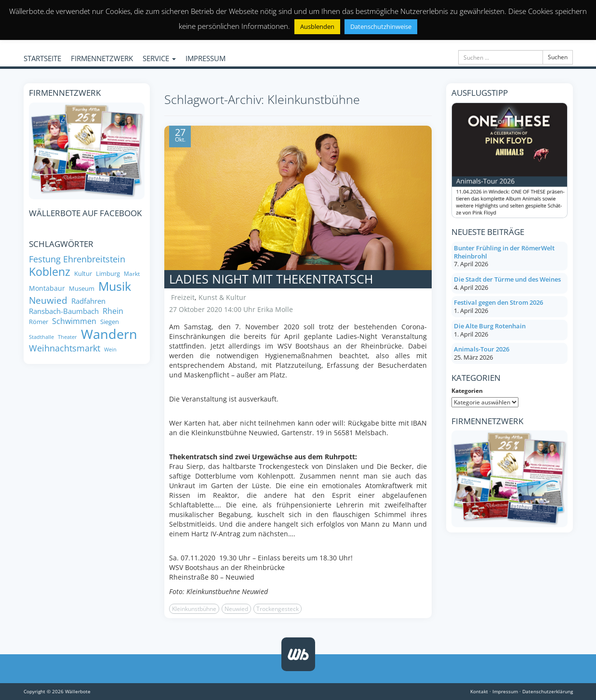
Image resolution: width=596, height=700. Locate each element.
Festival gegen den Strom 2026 (498, 302)
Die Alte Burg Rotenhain (490, 326)
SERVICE (159, 58)
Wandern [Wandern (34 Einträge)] (109, 334)
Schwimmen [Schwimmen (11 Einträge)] (74, 321)
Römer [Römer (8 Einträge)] (39, 322)
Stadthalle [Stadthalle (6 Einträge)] (41, 337)
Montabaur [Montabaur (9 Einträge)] (47, 288)
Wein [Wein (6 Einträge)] (110, 350)
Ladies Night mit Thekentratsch (271, 279)
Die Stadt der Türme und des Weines (507, 279)
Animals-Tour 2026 (482, 349)
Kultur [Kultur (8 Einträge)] (83, 274)
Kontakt (479, 691)
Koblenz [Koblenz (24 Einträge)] (50, 272)
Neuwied (236, 609)
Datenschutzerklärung (548, 691)
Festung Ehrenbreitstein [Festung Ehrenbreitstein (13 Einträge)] (77, 259)
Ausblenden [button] (317, 26)
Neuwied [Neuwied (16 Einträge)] (48, 300)
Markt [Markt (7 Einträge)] (132, 274)
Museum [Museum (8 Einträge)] (82, 289)
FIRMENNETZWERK (102, 58)
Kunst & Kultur (222, 297)
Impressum (505, 691)
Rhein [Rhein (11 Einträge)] (113, 311)
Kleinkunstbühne (194, 609)
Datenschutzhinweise (381, 26)
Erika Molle (275, 309)
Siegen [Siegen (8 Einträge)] (110, 322)
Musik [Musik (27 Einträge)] (115, 286)
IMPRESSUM (205, 58)
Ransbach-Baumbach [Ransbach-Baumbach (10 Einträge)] (64, 311)
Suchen (558, 57)
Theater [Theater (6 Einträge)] (67, 337)
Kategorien (467, 391)
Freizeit (183, 297)
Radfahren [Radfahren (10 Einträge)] (88, 301)
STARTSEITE (42, 58)
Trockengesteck (278, 609)
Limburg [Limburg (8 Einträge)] (108, 274)
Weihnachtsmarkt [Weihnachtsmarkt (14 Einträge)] (65, 348)
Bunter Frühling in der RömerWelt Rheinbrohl (504, 252)
